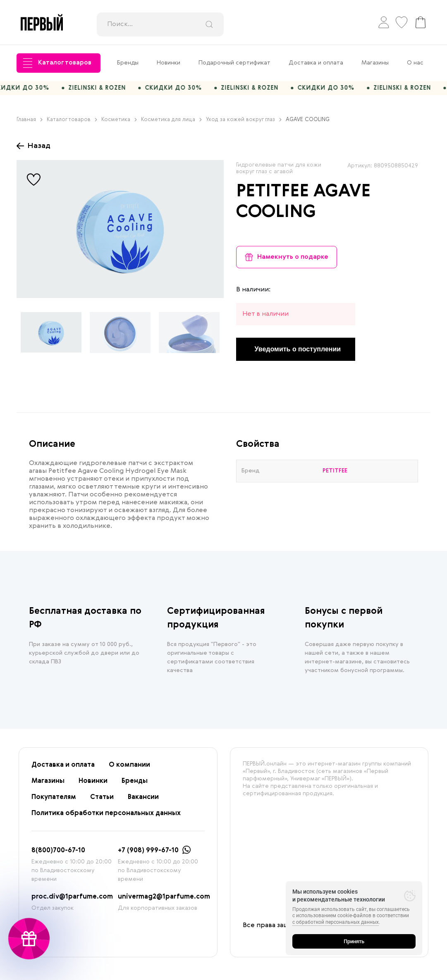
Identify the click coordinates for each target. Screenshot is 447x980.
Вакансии (143, 801)
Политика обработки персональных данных (106, 818)
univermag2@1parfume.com (164, 901)
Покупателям (54, 801)
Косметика (119, 124)
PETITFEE (273, 196)
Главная (30, 124)
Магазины (375, 63)
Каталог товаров (57, 63)
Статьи (102, 801)
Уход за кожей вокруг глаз (244, 124)
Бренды (128, 63)
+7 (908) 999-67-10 (148, 855)
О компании (129, 769)
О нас (415, 63)
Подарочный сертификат (234, 63)
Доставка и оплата (316, 63)
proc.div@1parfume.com (72, 901)
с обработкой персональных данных (336, 922)
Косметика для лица (171, 124)
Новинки (169, 63)
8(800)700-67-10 (58, 855)
